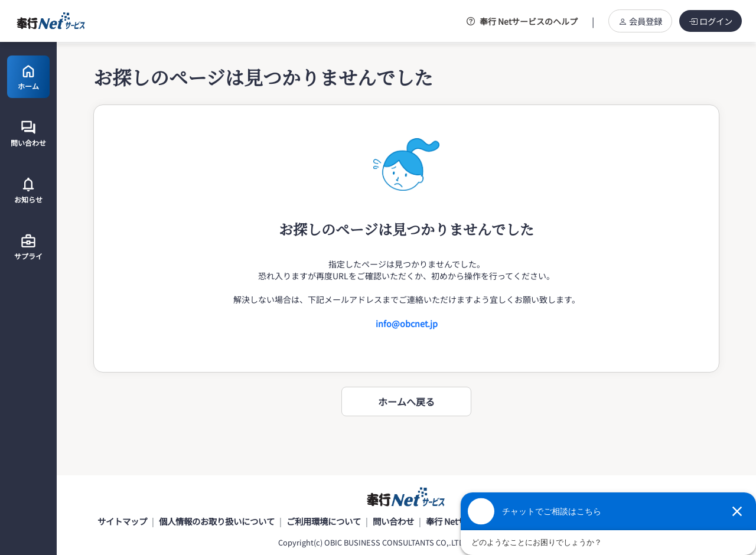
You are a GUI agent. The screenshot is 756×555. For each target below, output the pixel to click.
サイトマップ (122, 521)
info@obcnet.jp (407, 323)
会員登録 (640, 21)
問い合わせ (393, 521)
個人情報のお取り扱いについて (217, 521)
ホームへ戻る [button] (406, 401)
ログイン (711, 21)
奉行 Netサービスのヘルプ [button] (522, 21)
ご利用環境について (324, 521)
